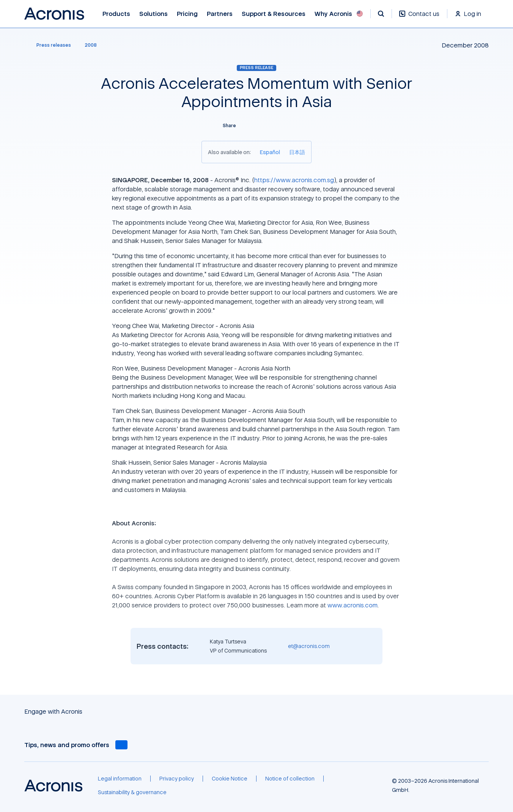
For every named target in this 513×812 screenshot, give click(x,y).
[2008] (91, 45)
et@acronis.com (309, 646)
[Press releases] (49, 45)
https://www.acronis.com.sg (294, 180)
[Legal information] (120, 779)
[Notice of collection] (290, 779)
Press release (256, 68)
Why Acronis (333, 14)
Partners (220, 14)
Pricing (187, 14)
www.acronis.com (352, 605)
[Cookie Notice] (230, 779)
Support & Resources (274, 14)
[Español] (270, 152)
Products (116, 14)
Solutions (153, 14)
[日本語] (297, 152)
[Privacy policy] (177, 779)
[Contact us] (419, 18)
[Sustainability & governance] (132, 792)
